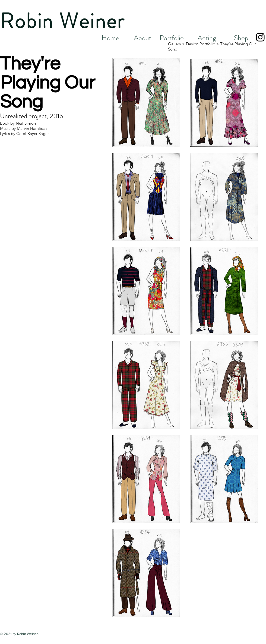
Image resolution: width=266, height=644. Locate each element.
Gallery (175, 44)
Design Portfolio (201, 44)
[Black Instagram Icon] (260, 37)
